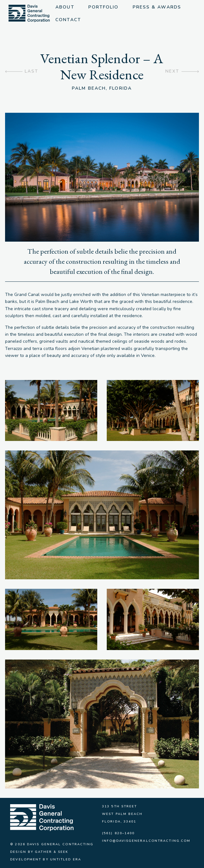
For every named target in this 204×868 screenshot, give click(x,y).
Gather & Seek (52, 852)
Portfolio (104, 7)
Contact (69, 20)
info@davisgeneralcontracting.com (146, 841)
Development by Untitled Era (46, 859)
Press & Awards (158, 7)
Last (32, 72)
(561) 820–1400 (118, 833)
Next (172, 72)
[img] (30, 13)
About (66, 7)
